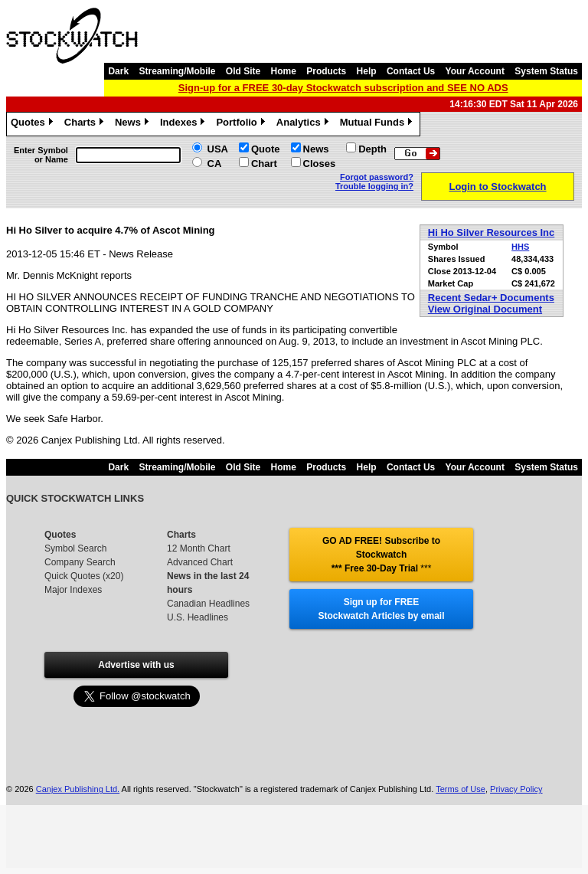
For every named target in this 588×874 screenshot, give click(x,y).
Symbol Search (75, 548)
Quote (266, 149)
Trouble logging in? (374, 186)
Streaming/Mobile (177, 71)
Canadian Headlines (208, 604)
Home (284, 71)
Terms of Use (461, 789)
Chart (264, 164)
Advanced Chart (200, 562)
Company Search (80, 562)
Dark (118, 71)
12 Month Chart (199, 548)
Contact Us (411, 71)
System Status (546, 71)
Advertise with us (136, 665)
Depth (372, 149)
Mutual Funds (378, 124)
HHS (520, 247)
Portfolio (242, 124)
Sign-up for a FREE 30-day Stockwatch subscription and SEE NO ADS (343, 88)
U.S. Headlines (198, 617)
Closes (320, 164)
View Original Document (485, 309)
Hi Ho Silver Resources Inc (491, 232)
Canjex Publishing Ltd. (78, 789)
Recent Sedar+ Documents (491, 298)
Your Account (475, 71)
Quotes (34, 124)
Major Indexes (73, 590)
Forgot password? (377, 177)
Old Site (243, 71)
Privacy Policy (516, 789)
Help (367, 71)
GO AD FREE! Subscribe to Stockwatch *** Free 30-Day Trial (381, 555)
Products (326, 71)
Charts (86, 124)
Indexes (184, 124)
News (134, 124)
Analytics (304, 124)
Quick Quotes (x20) (84, 576)
